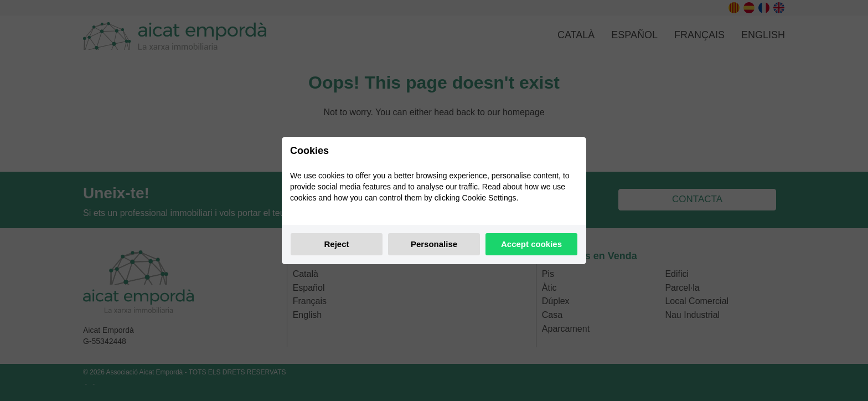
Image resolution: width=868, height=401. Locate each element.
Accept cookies (531, 244)
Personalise (434, 244)
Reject (336, 244)
